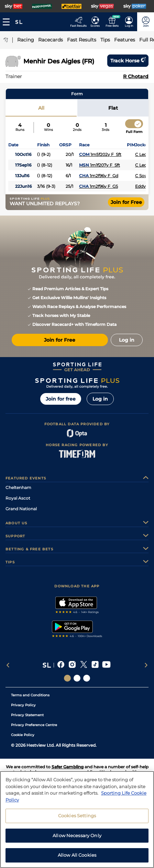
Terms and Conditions (30, 695)
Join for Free (126, 202)
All (41, 108)
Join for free (61, 399)
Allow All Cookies (77, 855)
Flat (113, 108)
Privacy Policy (23, 705)
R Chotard (136, 76)
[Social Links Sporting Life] (67, 678)
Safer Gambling (68, 767)
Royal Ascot (18, 498)
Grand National (21, 509)
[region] (77, 820)
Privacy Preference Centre (34, 725)
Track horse (128, 61)
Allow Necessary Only (77, 835)
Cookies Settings (77, 816)
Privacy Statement (27, 715)
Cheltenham (18, 487)
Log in (100, 399)
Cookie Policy (23, 735)
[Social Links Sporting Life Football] (87, 678)
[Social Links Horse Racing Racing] (77, 678)
